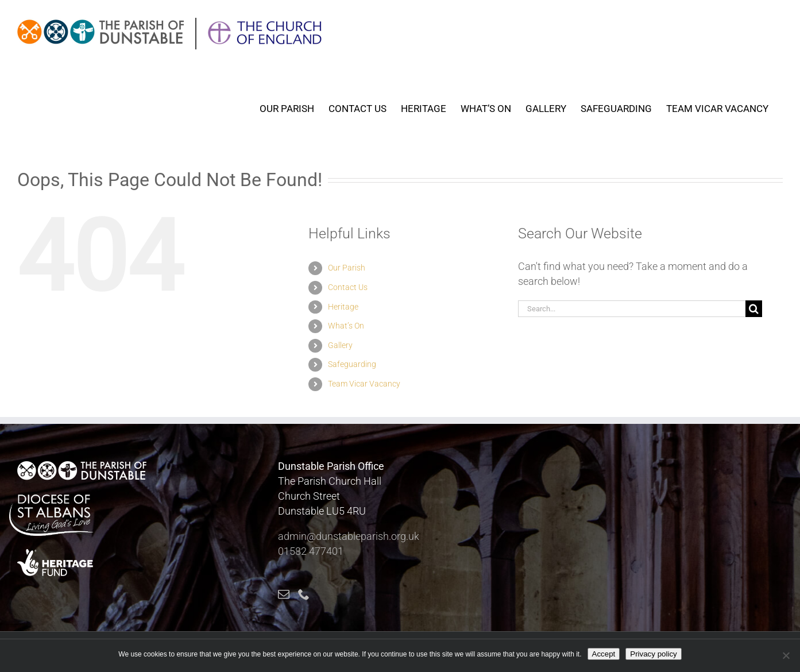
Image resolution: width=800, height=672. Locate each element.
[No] (786, 655)
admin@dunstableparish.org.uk (349, 536)
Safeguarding (352, 364)
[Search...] (631, 309)
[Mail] (284, 594)
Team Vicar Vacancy (364, 384)
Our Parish (347, 268)
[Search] (754, 309)
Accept (604, 654)
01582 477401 (311, 551)
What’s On (346, 326)
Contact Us (348, 287)
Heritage (343, 307)
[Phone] (304, 594)
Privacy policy (653, 654)
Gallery (340, 345)
